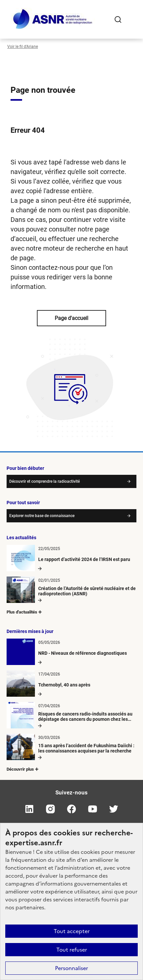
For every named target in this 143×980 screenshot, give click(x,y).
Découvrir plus (23, 769)
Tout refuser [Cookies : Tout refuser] (72, 950)
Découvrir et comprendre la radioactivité (44, 481)
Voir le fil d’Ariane (23, 47)
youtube (93, 809)
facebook (71, 809)
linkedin (29, 809)
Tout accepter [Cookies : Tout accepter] (72, 931)
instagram (50, 809)
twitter (114, 809)
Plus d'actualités (25, 612)
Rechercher (118, 19)
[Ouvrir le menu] (131, 19)
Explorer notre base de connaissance (42, 516)
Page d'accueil (71, 318)
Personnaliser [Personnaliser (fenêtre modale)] (71, 968)
